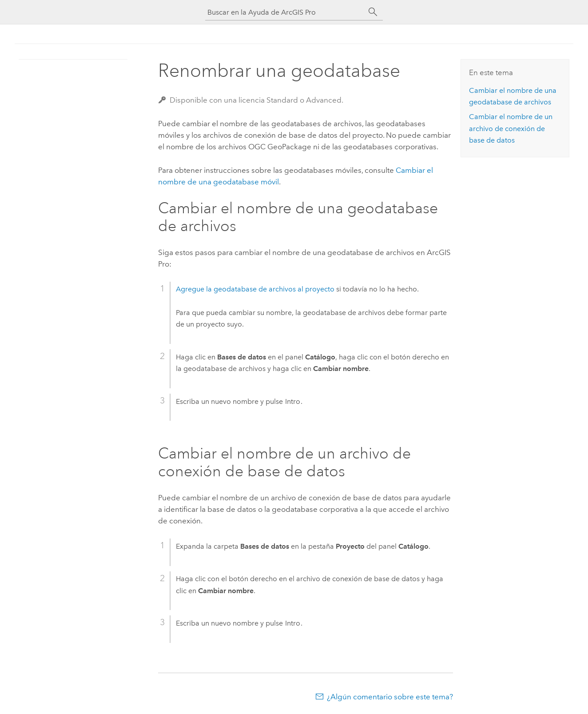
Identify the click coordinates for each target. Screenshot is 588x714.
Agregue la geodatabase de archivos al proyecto (255, 289)
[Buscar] (373, 12)
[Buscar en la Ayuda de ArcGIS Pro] (285, 12)
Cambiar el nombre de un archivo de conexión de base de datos (511, 128)
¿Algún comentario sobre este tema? (390, 697)
